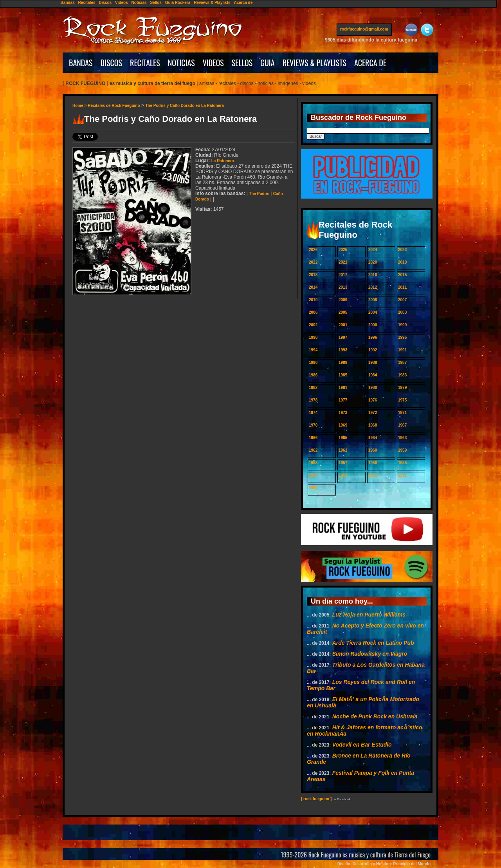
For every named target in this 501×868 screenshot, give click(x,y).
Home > (80, 106)
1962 (313, 450)
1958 (313, 463)
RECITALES (145, 63)
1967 (402, 425)
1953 (343, 475)
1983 (402, 375)
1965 (343, 438)
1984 (373, 375)
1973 (343, 413)
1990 (313, 363)
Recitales (87, 3)
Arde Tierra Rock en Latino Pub (373, 643)
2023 (402, 250)
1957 (343, 463)
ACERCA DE (370, 63)
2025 (343, 250)
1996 (373, 337)
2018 (313, 275)
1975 (402, 400)
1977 (343, 400)
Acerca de (243, 3)
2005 (343, 312)
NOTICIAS (181, 63)
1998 (313, 337)
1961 (343, 450)
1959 (402, 450)
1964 (373, 438)
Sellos (156, 3)
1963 (402, 438)
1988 (373, 363)
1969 (343, 425)
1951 (402, 475)
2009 (343, 300)
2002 (313, 325)
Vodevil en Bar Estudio (362, 745)
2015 (402, 275)
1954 (313, 475)
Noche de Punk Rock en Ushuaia (375, 716)
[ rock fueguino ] (316, 799)
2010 (313, 300)
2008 (373, 300)
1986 (313, 375)
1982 (313, 388)
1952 (373, 475)
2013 (343, 287)
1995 (402, 337)
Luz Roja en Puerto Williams (369, 615)
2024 (373, 250)
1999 (402, 325)
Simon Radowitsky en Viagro (370, 654)
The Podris (259, 194)
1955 (402, 463)
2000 (373, 325)
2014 (313, 287)
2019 (402, 262)
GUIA (267, 63)
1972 (373, 413)
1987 (402, 363)
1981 (343, 388)
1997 (343, 337)
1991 (402, 350)
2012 (373, 287)
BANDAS (81, 63)
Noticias (139, 3)
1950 (313, 488)
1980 (373, 388)
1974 (313, 413)
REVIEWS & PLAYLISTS (314, 63)
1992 (373, 350)
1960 (373, 450)
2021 (343, 262)
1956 (373, 463)
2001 (343, 325)
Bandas (68, 3)
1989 (343, 363)
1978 (313, 400)
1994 (313, 350)
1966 (313, 438)
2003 (402, 312)
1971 (402, 413)
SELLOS (242, 63)
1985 (343, 375)
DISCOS (112, 63)
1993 (343, 350)
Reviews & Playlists (212, 3)
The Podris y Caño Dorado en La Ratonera (185, 106)
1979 (402, 388)
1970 (313, 425)
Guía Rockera (178, 3)
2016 (373, 275)
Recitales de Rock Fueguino (114, 106)
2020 (373, 262)
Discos (105, 3)
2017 (343, 275)
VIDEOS (213, 63)
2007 (402, 300)
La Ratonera (223, 161)
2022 (313, 262)
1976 (373, 400)
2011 (402, 287)
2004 (373, 312)
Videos (122, 3)
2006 (313, 312)
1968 (373, 425)
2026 (313, 250)
